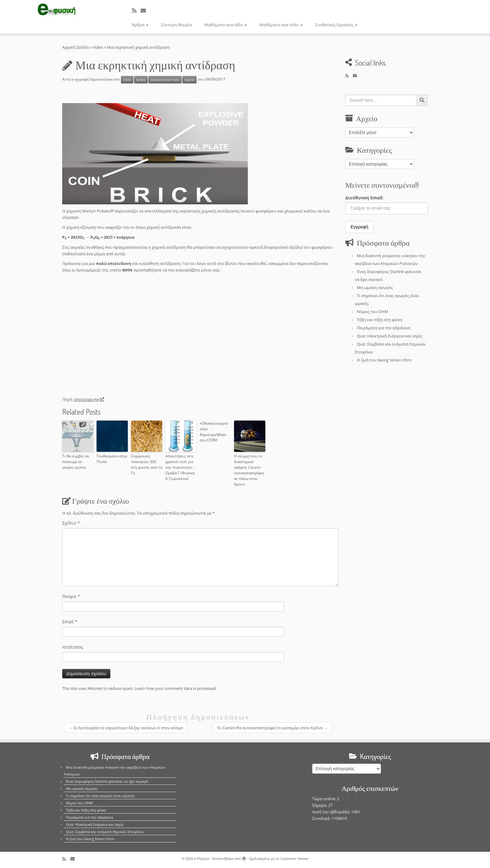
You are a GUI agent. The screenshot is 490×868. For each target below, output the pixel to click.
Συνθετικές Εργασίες (336, 25)
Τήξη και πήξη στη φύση (380, 320)
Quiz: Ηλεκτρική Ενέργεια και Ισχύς (390, 336)
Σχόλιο (71, 523)
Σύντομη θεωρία (176, 25)
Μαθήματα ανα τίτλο (281, 25)
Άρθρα (140, 25)
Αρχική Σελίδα (76, 47)
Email (70, 622)
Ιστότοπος (73, 647)
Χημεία (189, 80)
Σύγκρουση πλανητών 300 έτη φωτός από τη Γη (147, 464)
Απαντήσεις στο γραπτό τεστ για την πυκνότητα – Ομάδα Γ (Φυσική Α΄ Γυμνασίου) (180, 467)
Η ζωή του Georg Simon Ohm (384, 360)
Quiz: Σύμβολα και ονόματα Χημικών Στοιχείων (105, 832)
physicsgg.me (89, 399)
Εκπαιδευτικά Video (165, 80)
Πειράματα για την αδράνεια (384, 328)
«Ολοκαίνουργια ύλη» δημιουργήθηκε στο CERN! (214, 432)
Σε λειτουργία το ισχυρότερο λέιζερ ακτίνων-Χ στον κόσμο (126, 728)
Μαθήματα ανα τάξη (226, 25)
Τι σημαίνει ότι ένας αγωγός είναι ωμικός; (100, 796)
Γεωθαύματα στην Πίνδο (112, 459)
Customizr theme (294, 858)
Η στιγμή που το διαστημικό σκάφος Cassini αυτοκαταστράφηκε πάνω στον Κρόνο (249, 470)
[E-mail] (145, 10)
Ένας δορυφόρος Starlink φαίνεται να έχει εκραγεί (107, 781)
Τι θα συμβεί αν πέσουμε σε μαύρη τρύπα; (76, 462)
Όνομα (71, 596)
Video (98, 47)
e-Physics (202, 858)
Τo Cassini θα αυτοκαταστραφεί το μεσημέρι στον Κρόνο (272, 728)
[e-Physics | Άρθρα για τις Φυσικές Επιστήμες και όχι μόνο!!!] (57, 10)
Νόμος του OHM (372, 312)
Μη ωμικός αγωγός (375, 287)
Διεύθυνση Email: (364, 198)
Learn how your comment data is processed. (176, 688)
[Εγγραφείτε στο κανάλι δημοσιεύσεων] (136, 10)
